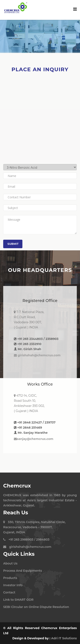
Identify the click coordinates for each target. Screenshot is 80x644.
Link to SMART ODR (18, 600)
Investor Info (13, 585)
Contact (9, 592)
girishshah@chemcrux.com (37, 355)
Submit (13, 244)
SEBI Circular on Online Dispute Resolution (36, 607)
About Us (10, 563)
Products (10, 578)
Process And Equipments (23, 571)
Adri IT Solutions (64, 638)
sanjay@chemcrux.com (34, 439)
